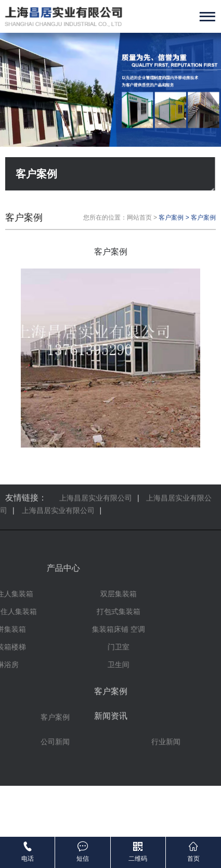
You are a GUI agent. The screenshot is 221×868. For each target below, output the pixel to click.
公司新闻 (55, 725)
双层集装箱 (35, 594)
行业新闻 (166, 725)
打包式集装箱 (35, 611)
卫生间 (35, 665)
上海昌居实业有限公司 (58, 491)
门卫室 (35, 647)
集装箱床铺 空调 (35, 629)
